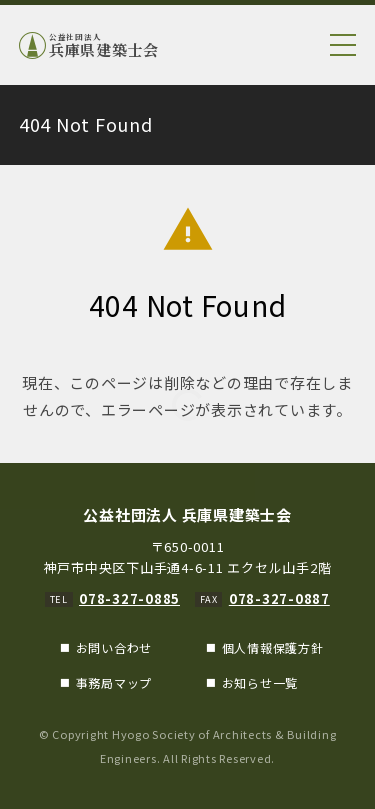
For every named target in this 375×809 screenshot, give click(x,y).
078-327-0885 (129, 598)
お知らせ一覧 (260, 682)
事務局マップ (114, 682)
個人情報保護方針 (273, 647)
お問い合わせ (114, 647)
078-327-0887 (279, 598)
